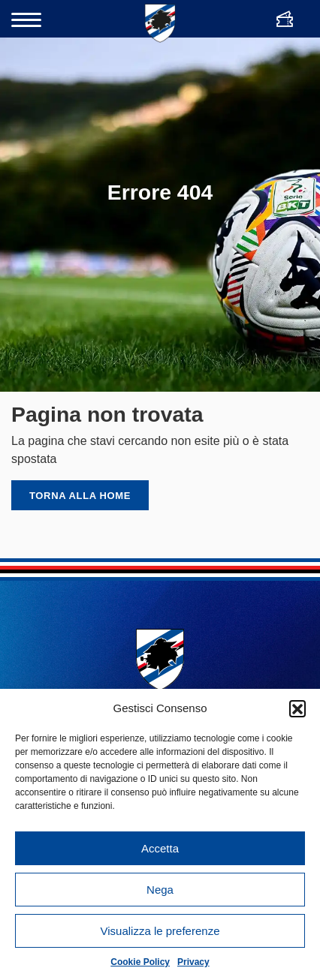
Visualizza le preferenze (160, 931)
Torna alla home (80, 496)
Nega (160, 890)
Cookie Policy (140, 962)
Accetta (160, 848)
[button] (297, 708)
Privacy (193, 962)
